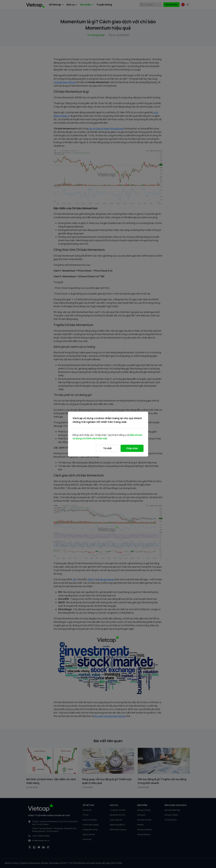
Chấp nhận (132, 448)
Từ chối (107, 448)
